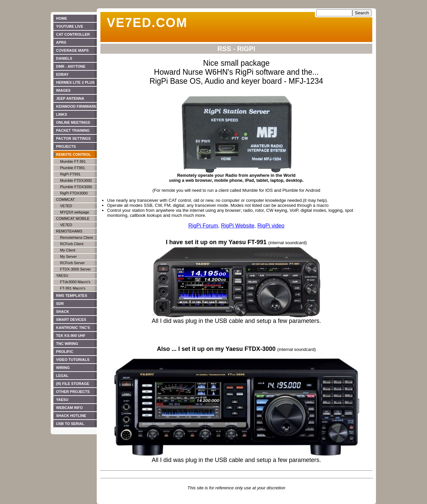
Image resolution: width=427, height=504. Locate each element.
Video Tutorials (73, 360)
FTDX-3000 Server (75, 269)
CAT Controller (73, 34)
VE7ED (66, 206)
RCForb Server (72, 263)
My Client (68, 250)
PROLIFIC (65, 352)
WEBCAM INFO (69, 408)
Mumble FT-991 (73, 161)
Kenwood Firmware (76, 106)
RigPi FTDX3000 (74, 193)
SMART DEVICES (71, 320)
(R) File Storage (73, 384)
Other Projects (73, 392)
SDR (60, 304)
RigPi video (271, 226)
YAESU (62, 400)
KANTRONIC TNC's (73, 328)
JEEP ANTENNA (70, 98)
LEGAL (62, 376)
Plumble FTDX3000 (76, 187)
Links (62, 114)
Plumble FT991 (73, 168)
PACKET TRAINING (73, 130)
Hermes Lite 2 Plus (75, 82)
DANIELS (64, 58)
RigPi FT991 (70, 174)
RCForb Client (72, 244)
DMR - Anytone (71, 66)
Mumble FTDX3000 (76, 180)
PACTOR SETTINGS (73, 138)
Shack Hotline (71, 416)
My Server (68, 257)
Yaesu (62, 276)
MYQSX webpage (75, 212)
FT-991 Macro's (73, 288)
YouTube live (70, 26)
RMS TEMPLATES (72, 296)
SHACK (63, 312)
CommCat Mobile (73, 218)
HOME (62, 18)
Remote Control (74, 154)
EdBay (62, 74)
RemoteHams (69, 231)
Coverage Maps (72, 50)
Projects (66, 146)
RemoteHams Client (76, 237)
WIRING (63, 368)
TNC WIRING (67, 344)
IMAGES (63, 90)
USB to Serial (70, 424)
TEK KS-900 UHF (71, 336)
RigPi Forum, (204, 226)
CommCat (65, 199)
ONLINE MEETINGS (73, 122)
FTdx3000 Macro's (75, 282)
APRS (61, 42)
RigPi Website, (238, 226)
